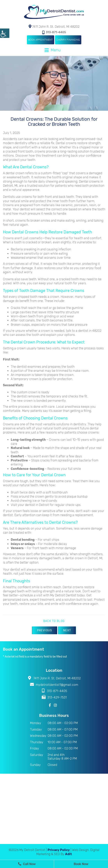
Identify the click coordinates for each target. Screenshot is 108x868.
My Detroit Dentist (63, 595)
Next (67, 630)
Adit (69, 854)
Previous (45, 630)
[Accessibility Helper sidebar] (5, 33)
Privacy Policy (59, 850)
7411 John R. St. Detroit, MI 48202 (54, 27)
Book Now (81, 864)
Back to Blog (54, 621)
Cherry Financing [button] (68, 40)
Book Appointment (41, 40)
